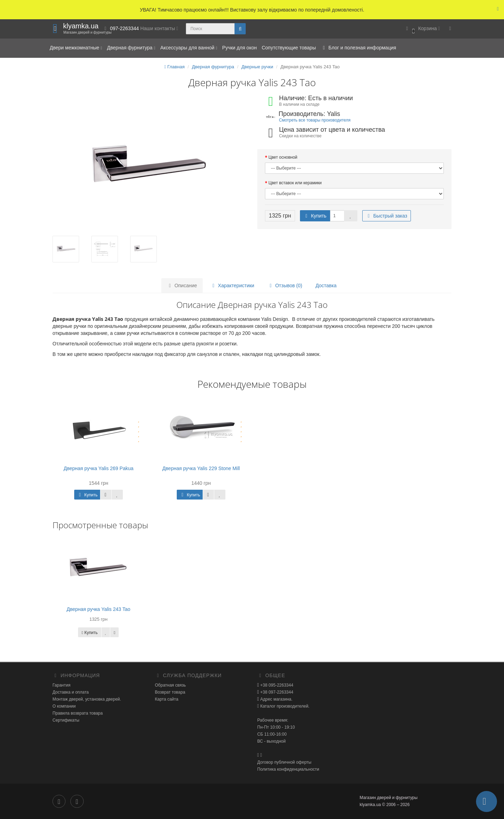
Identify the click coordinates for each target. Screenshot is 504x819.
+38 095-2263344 (276, 685)
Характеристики (232, 285)
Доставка (326, 285)
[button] (422, 29)
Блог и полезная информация (358, 48)
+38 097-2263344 (276, 692)
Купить (315, 216)
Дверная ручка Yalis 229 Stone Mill (201, 468)
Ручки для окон (240, 48)
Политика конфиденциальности (288, 769)
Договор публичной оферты (284, 762)
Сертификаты (66, 720)
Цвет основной (283, 157)
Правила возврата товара (78, 713)
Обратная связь (170, 685)
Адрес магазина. (276, 699)
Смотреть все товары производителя (315, 120)
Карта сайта (167, 699)
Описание (182, 285)
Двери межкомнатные (76, 48)
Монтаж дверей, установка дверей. (87, 699)
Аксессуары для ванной (189, 48)
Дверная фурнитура (131, 48)
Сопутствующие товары (289, 48)
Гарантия (61, 685)
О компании (64, 706)
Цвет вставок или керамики (295, 183)
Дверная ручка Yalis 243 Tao (98, 609)
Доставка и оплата (71, 692)
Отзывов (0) (285, 285)
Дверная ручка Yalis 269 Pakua (99, 468)
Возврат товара (170, 692)
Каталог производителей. (284, 706)
